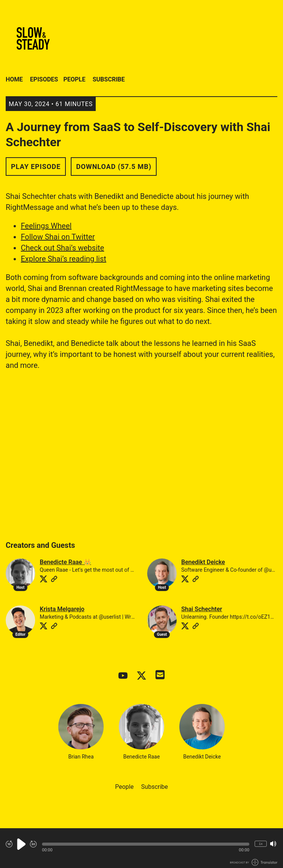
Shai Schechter (202, 609)
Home (14, 79)
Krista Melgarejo (62, 609)
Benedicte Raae (141, 732)
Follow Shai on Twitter (58, 237)
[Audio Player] (141, 848)
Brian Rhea (81, 732)
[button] (146, 844)
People (74, 79)
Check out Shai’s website (62, 248)
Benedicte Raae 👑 (65, 562)
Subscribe (109, 79)
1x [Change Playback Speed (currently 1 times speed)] (261, 844)
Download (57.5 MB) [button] (114, 167)
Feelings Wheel (46, 226)
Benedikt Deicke (203, 562)
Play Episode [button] (36, 167)
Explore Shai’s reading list (64, 259)
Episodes (44, 79)
